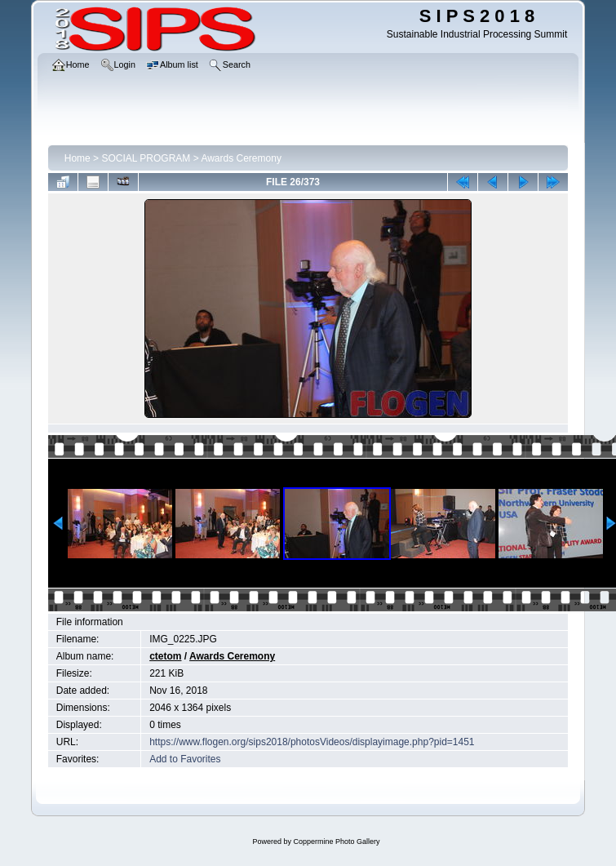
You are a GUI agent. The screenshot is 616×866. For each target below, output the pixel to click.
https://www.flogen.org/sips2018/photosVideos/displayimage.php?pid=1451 (312, 742)
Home (78, 158)
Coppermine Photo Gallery (336, 842)
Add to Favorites (185, 759)
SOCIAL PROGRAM (146, 158)
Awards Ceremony (241, 158)
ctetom (165, 656)
